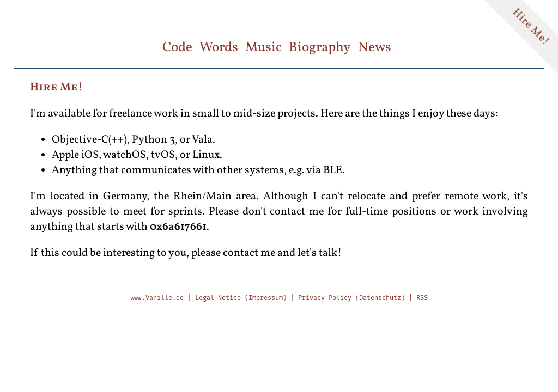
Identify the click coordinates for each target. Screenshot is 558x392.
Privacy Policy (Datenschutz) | (357, 298)
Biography (320, 48)
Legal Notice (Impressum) (241, 298)
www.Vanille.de (157, 298)
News (375, 48)
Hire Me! (531, 27)
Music (263, 48)
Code (177, 48)
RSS (422, 298)
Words (219, 48)
